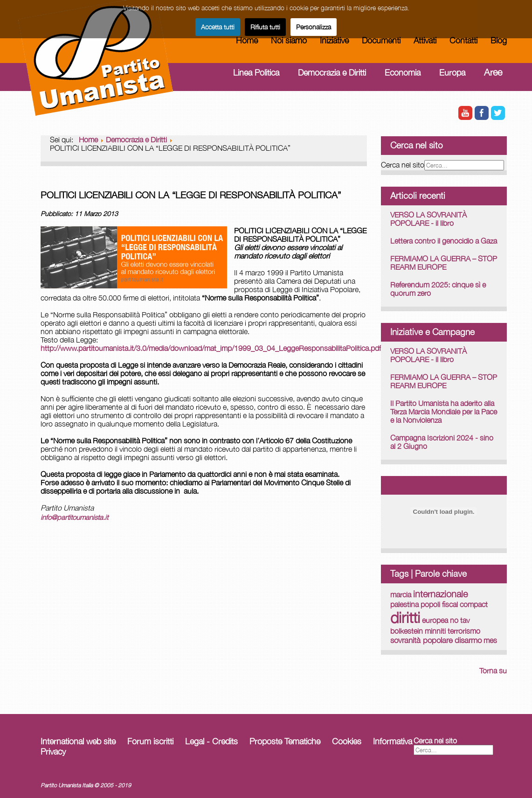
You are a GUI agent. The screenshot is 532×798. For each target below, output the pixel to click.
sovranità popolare (421, 640)
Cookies (347, 741)
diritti (405, 617)
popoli (430, 604)
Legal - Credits (211, 741)
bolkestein (407, 631)
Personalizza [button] (314, 27)
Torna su (493, 671)
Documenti (381, 40)
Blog (499, 40)
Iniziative (334, 40)
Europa (452, 73)
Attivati (425, 40)
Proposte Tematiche (285, 741)
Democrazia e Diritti (332, 73)
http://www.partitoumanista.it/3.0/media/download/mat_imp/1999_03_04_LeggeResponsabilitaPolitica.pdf (211, 348)
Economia (403, 73)
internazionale (440, 594)
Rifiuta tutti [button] (265, 27)
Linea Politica (256, 73)
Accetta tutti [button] (218, 27)
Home (247, 40)
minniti (435, 631)
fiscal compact (465, 604)
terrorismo (464, 631)
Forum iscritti (150, 741)
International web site (78, 741)
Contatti (463, 40)
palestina (404, 604)
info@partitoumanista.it (74, 517)
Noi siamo (289, 40)
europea (435, 620)
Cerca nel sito (403, 165)
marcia (401, 595)
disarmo (468, 640)
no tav (460, 620)
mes (490, 640)
